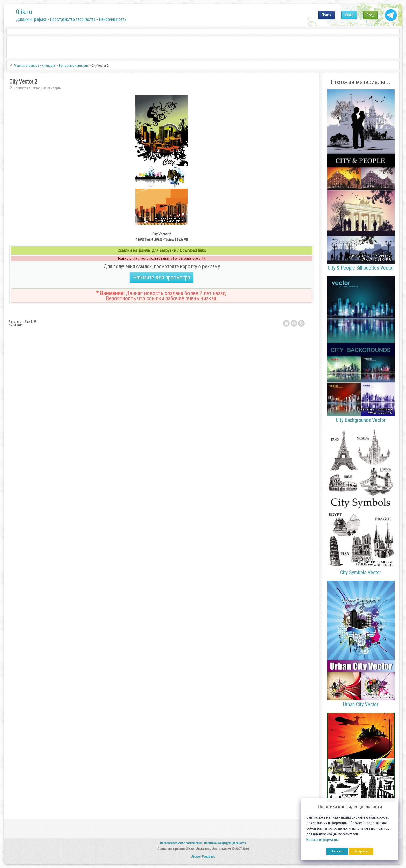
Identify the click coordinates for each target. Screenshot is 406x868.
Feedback (208, 856)
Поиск (327, 15)
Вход (370, 15)
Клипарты (21, 88)
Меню (349, 15)
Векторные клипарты (46, 88)
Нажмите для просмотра (162, 277)
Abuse (195, 856)
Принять (337, 851)
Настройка (361, 851)
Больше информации (322, 840)
